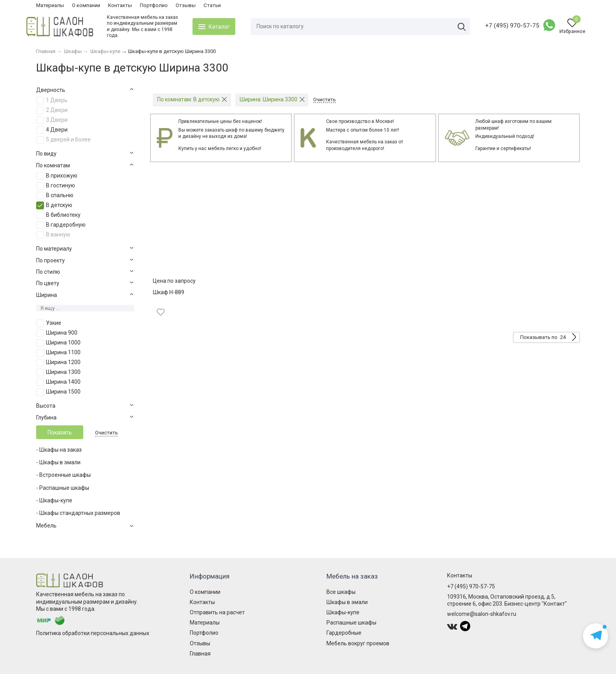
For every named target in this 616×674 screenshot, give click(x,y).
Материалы (50, 5)
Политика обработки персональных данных (93, 633)
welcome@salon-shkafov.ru (482, 614)
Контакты (120, 5)
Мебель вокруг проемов (358, 643)
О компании (86, 5)
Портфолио (154, 5)
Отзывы (186, 5)
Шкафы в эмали (347, 602)
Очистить (106, 433)
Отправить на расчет (217, 612)
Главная (200, 654)
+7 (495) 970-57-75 (502, 26)
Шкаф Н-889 (169, 292)
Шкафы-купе (343, 612)
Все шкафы (341, 592)
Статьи (212, 5)
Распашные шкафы (351, 623)
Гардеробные (344, 633)
